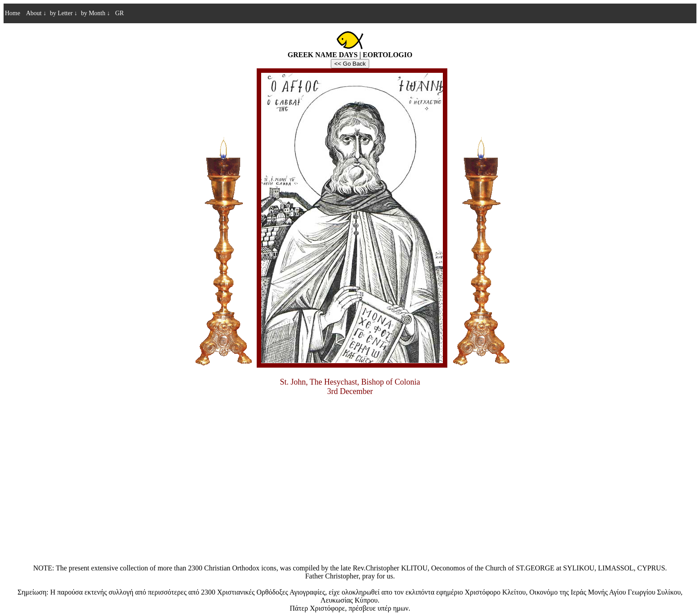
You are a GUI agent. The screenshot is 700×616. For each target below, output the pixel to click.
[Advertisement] (350, 497)
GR (119, 13)
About (36, 13)
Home (12, 13)
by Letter (64, 13)
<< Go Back (350, 64)
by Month (95, 13)
